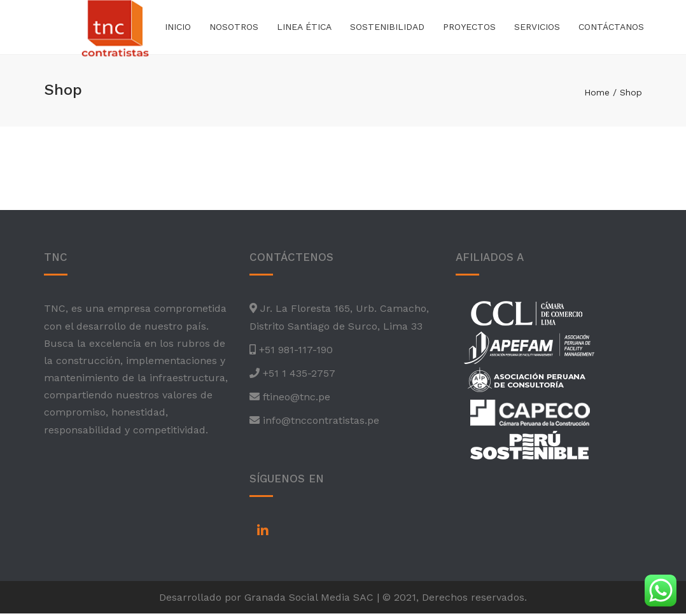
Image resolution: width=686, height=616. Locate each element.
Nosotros (234, 28)
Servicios (537, 28)
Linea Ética (304, 28)
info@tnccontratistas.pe (319, 423)
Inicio (178, 28)
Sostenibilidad (387, 28)
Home (597, 95)
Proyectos (469, 28)
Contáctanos (611, 28)
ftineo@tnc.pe (295, 399)
